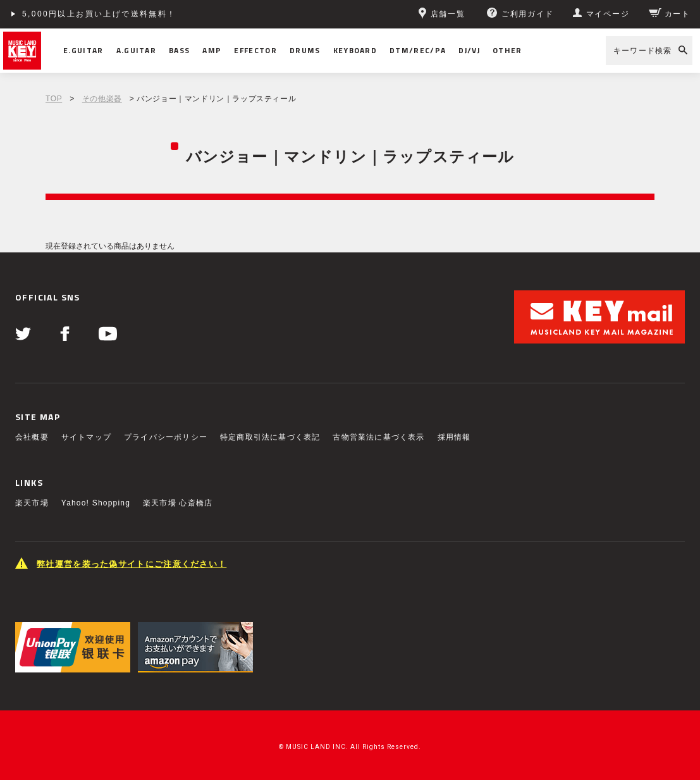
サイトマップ (86, 437)
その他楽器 (102, 99)
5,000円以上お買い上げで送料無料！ (99, 14)
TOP (54, 99)
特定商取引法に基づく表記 (270, 437)
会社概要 (32, 437)
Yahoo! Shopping (96, 503)
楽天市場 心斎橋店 (178, 503)
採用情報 (454, 437)
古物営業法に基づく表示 (378, 437)
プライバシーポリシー (166, 437)
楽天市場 (32, 503)
